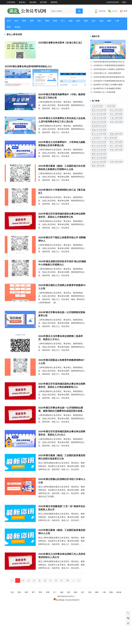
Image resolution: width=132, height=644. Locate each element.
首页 (9, 21)
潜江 (94, 21)
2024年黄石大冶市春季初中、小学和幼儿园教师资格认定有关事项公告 (62, 152)
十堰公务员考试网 (99, 118)
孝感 (55, 21)
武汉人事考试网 (116, 114)
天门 (63, 21)
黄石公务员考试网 (99, 134)
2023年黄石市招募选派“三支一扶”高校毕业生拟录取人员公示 (62, 542)
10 (67, 620)
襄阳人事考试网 (98, 166)
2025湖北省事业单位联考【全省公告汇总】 (61, 43)
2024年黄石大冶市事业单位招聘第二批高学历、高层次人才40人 (61, 360)
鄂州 (47, 21)
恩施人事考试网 (116, 134)
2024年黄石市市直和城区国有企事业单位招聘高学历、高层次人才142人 (62, 463)
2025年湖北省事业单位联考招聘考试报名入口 (28, 69)
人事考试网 (111, 106)
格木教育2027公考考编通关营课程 (107, 88)
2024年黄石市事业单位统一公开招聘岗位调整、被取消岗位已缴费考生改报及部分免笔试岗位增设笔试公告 (61, 437)
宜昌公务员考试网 (99, 122)
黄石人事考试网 (111, 138)
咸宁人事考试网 (116, 146)
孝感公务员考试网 (99, 150)
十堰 (117, 21)
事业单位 (22, 2)
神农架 (17, 27)
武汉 (16, 21)
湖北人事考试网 (116, 110)
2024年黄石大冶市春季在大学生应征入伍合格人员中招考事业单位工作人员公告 (62, 126)
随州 (86, 21)
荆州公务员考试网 (99, 142)
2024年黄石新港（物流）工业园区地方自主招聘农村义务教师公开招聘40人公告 (62, 178)
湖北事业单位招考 (99, 126)
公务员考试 (11, 2)
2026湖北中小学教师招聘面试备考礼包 (109, 81)
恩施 (9, 27)
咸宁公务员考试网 (99, 146)
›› (79, 620)
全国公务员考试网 (99, 162)
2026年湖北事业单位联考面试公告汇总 (109, 62)
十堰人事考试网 (116, 118)
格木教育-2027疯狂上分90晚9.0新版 (108, 85)
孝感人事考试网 (116, 150)
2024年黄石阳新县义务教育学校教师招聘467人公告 (61, 385)
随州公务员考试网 (99, 158)
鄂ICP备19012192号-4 (66, 636)
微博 (125, 11)
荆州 (24, 21)
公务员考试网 (97, 106)
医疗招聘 (43, 2)
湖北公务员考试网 (99, 110)
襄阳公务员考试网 (99, 154)
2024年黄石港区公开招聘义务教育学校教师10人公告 (62, 307)
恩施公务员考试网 (99, 130)
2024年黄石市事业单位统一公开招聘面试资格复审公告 (62, 334)
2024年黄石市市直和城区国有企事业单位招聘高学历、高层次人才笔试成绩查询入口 (62, 411)
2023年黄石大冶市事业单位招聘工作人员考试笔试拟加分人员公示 (62, 593)
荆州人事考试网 (116, 142)
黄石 (78, 21)
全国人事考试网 (116, 162)
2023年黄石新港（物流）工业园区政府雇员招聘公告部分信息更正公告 (62, 489)
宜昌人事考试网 (116, 122)
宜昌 (101, 21)
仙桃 (71, 21)
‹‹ (12, 620)
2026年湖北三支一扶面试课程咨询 (107, 73)
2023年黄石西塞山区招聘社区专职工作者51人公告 (62, 515)
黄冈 (32, 21)
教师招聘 (54, 2)
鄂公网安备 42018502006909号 (66, 640)
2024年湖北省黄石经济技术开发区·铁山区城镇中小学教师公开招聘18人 (62, 281)
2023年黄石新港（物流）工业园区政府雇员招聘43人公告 (62, 567)
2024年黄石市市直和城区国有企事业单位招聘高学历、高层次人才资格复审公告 (62, 229)
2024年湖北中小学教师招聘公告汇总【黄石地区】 (62, 203)
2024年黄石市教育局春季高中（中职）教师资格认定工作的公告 (62, 100)
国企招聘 (33, 2)
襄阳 (109, 21)
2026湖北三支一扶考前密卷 (104, 92)
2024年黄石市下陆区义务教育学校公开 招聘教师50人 (62, 255)
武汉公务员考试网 (99, 114)
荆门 (40, 21)
